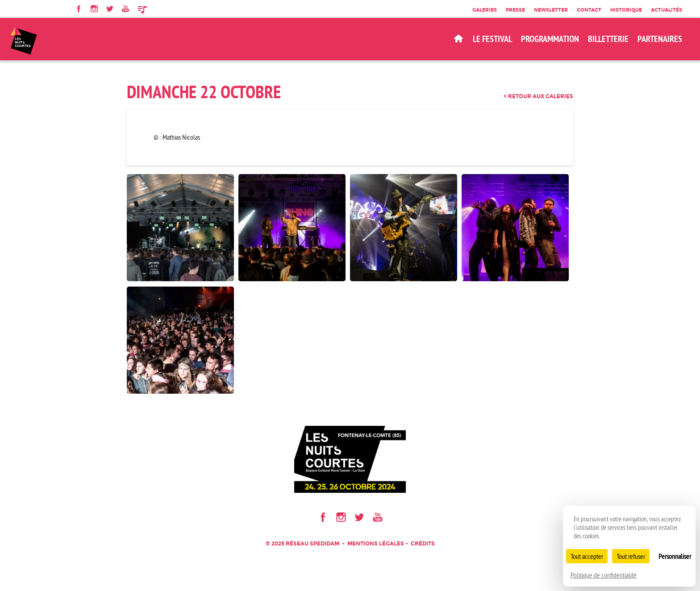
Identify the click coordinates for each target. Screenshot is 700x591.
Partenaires (660, 39)
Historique (626, 10)
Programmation (550, 39)
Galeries (485, 10)
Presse (515, 10)
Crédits (423, 543)
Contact (589, 10)
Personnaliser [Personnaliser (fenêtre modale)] (675, 556)
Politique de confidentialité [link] (604, 575)
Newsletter (551, 10)
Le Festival (492, 39)
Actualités (667, 10)
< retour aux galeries (538, 96)
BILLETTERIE (608, 39)
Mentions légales (376, 543)
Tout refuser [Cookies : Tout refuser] (631, 556)
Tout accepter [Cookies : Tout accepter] (587, 556)
